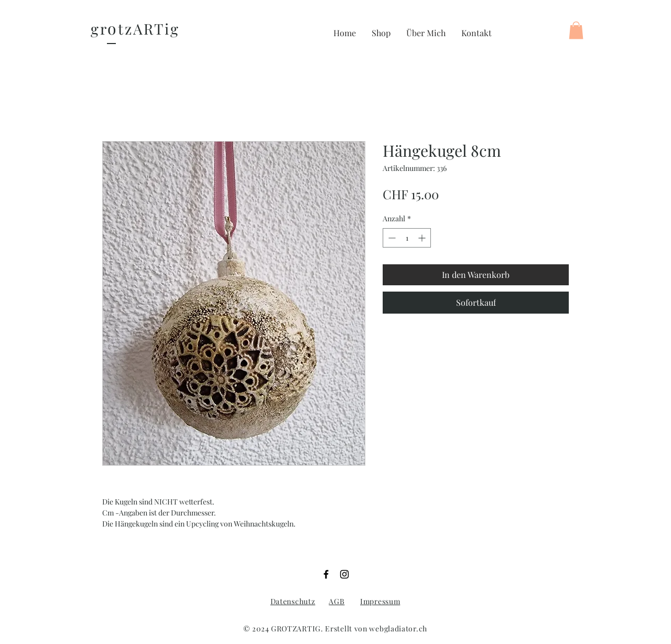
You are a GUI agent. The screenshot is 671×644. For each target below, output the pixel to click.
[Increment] (423, 238)
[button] (381, 33)
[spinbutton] (407, 238)
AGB (337, 601)
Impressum (380, 601)
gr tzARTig (135, 29)
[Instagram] (344, 574)
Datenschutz (293, 601)
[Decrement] (391, 238)
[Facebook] (326, 574)
